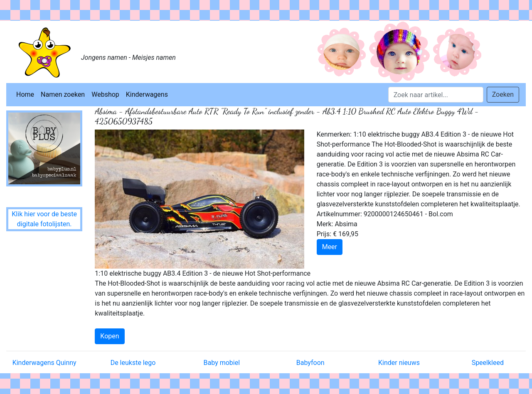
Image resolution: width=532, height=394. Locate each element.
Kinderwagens (147, 94)
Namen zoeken (63, 94)
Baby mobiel (222, 363)
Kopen (110, 336)
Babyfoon (310, 363)
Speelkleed (488, 363)
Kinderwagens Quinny (44, 363)
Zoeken (503, 94)
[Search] (436, 95)
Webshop (105, 94)
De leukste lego (133, 363)
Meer (330, 247)
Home (25, 94)
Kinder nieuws (399, 363)
